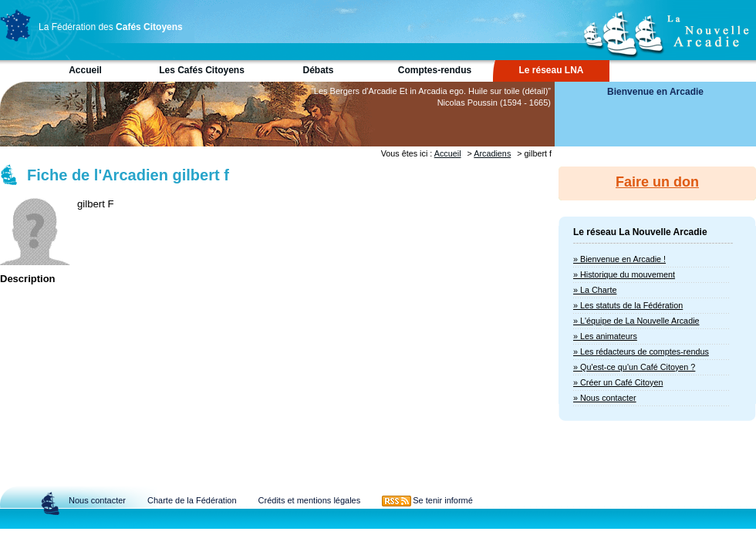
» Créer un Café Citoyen (618, 382)
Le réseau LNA (551, 70)
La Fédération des (111, 27)
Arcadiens (492, 153)
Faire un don (657, 182)
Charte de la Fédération (192, 500)
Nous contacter (97, 500)
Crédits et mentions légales (310, 500)
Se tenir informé (443, 500)
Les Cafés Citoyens (202, 70)
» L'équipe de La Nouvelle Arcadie (636, 321)
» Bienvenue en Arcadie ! (619, 259)
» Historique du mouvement (624, 274)
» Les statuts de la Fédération (628, 305)
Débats (318, 70)
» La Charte (595, 290)
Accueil (85, 70)
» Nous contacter (605, 398)
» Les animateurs (605, 336)
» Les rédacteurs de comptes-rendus (641, 351)
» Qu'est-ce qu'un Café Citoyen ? (634, 367)
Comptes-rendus (435, 70)
